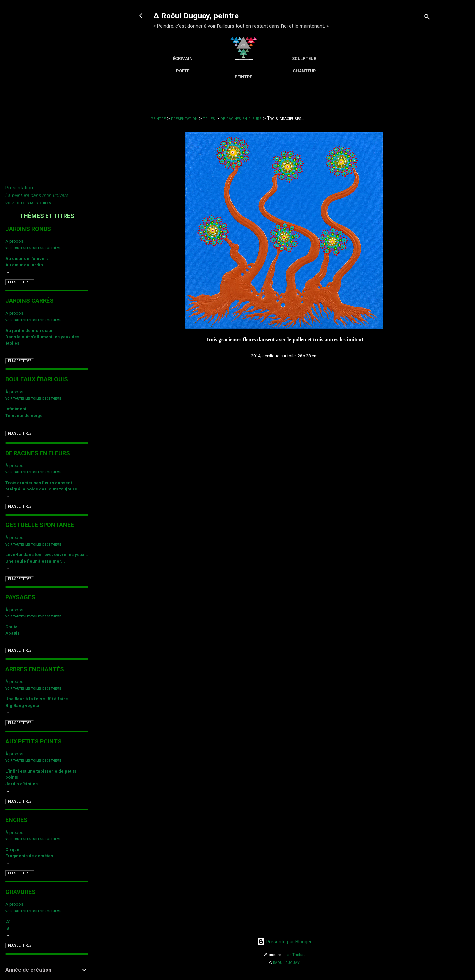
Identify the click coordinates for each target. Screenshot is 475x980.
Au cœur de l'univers (27, 258)
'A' (7, 921)
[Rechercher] (427, 18)
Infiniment (16, 409)
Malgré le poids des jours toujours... (43, 489)
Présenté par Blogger (284, 942)
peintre (158, 118)
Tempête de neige (24, 415)
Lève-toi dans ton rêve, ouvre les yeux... (47, 555)
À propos (14, 392)
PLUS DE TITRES (20, 282)
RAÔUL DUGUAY (286, 963)
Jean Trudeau (295, 955)
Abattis (13, 633)
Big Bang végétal (23, 705)
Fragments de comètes (29, 856)
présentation (184, 118)
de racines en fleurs (241, 118)
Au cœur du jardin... (26, 265)
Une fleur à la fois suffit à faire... (39, 699)
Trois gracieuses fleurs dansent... (41, 483)
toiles (209, 118)
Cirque (12, 850)
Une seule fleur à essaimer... (35, 561)
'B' (8, 928)
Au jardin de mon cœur (29, 330)
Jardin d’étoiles (21, 784)
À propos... (16, 241)
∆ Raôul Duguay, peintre (196, 16)
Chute (11, 627)
